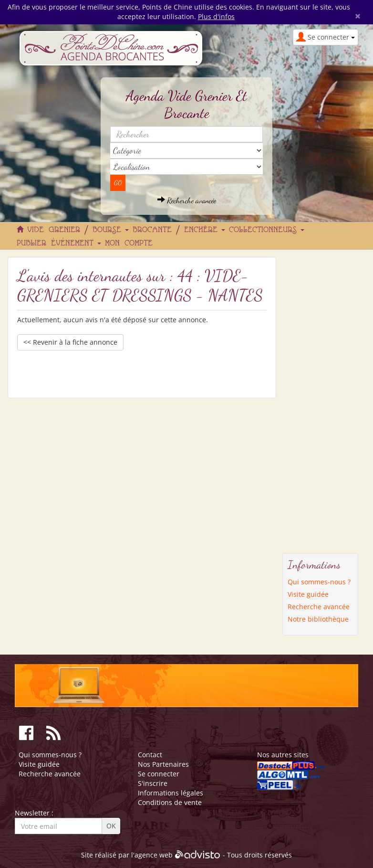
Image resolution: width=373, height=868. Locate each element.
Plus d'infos (216, 16)
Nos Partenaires (163, 764)
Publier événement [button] (59, 243)
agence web (154, 855)
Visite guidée (308, 594)
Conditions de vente (170, 802)
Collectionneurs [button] (267, 230)
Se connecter (159, 774)
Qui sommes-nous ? (319, 582)
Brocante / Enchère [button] (179, 230)
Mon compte (129, 243)
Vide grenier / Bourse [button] (78, 230)
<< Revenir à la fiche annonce (70, 342)
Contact (150, 755)
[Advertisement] (321, 400)
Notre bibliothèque (318, 619)
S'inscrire (153, 783)
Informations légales (171, 793)
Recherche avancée (187, 200)
